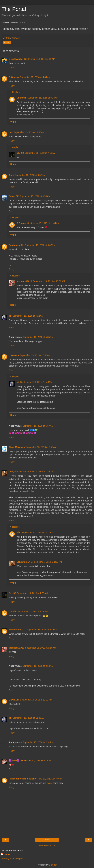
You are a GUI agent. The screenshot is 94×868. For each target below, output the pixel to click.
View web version (47, 846)
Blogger (53, 865)
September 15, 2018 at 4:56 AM (29, 132)
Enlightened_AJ (17, 630)
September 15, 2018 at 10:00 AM (49, 281)
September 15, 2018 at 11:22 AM (36, 700)
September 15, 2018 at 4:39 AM (40, 59)
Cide (11, 175)
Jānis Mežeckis (17, 447)
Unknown (22, 98)
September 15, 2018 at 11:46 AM (29, 718)
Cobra (7, 854)
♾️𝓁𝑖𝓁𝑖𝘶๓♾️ (14, 760)
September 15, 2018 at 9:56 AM (40, 648)
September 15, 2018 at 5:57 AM (38, 426)
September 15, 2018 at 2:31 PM (38, 742)
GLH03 (20, 153)
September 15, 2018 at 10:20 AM (37, 532)
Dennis (13, 611)
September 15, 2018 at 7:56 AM (32, 593)
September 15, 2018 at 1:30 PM (46, 562)
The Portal (14, 9)
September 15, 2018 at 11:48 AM (36, 382)
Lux (11, 132)
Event (49, 783)
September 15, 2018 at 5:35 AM (38, 337)
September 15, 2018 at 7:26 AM (39, 471)
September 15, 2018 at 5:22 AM (28, 316)
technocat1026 (24, 281)
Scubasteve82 (16, 245)
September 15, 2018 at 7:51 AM (40, 153)
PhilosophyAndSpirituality (23, 779)
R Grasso (14, 77)
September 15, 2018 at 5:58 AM (41, 447)
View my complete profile (13, 859)
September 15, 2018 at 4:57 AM (30, 175)
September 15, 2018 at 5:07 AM (40, 245)
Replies (16, 92)
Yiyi (18, 532)
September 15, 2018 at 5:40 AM (35, 355)
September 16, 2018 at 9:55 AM (36, 760)
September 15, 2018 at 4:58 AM (35, 196)
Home (47, 840)
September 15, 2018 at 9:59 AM (38, 666)
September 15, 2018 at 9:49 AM (42, 630)
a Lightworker (16, 59)
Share (7, 43)
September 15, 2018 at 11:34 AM (43, 223)
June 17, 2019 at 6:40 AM (50, 779)
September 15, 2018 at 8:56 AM (33, 611)
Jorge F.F (14, 196)
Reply (12, 68)
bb (10, 316)
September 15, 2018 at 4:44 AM (35, 77)
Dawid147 (14, 700)
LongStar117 (16, 471)
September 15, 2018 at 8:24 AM (43, 98)
